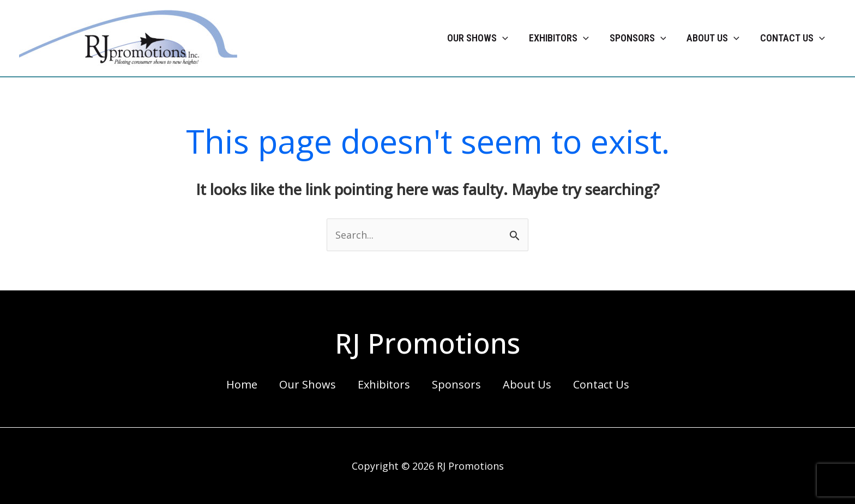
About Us (527, 384)
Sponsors (456, 384)
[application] (502, 38)
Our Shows (308, 384)
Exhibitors (384, 384)
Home (242, 384)
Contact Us (601, 384)
